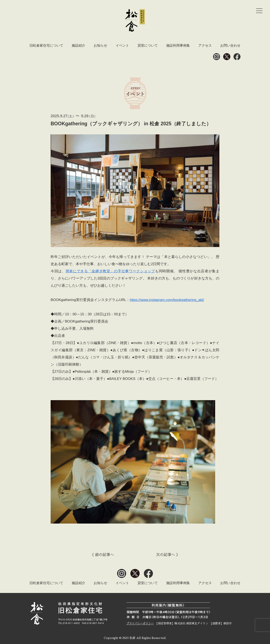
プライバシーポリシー (140, 623)
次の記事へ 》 (168, 555)
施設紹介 (78, 45)
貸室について (148, 45)
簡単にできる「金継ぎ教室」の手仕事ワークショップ (110, 271)
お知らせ (100, 45)
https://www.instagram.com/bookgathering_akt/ (167, 300)
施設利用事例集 (178, 45)
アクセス (205, 45)
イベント (122, 45)
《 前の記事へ (102, 555)
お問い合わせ (230, 45)
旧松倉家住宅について (46, 45)
